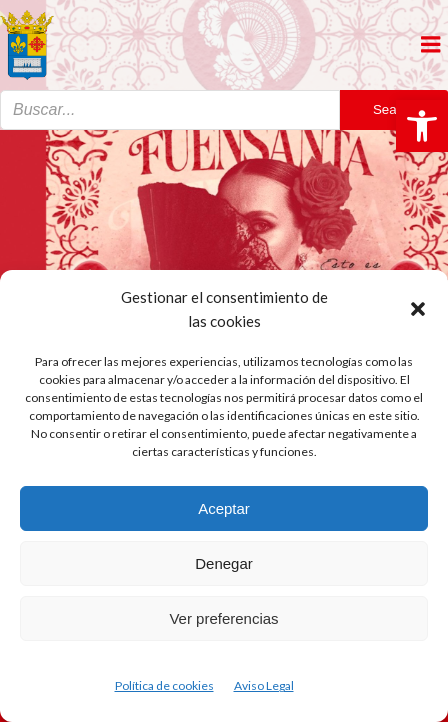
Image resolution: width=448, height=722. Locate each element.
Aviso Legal (264, 685)
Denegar (224, 563)
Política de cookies (164, 685)
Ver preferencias (223, 618)
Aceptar (224, 508)
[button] (422, 126)
